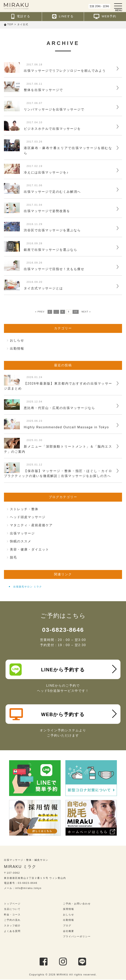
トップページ (12, 904)
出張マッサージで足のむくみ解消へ (52, 192)
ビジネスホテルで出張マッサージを (52, 129)
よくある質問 (12, 932)
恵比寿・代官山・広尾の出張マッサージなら (59, 408)
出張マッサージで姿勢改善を (47, 211)
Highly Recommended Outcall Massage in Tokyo (66, 427)
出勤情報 (17, 348)
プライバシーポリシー (77, 937)
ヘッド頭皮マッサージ (28, 517)
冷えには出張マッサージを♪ (46, 172)
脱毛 (13, 557)
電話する (21, 16)
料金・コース (12, 915)
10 (76, 312)
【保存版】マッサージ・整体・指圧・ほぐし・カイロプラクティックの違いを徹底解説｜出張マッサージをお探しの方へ (58, 474)
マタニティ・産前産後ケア (31, 525)
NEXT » (86, 312)
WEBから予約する (47, 715)
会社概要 (69, 932)
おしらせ (17, 340)
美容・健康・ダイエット (30, 549)
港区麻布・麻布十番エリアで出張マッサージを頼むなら (68, 151)
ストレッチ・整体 (24, 509)
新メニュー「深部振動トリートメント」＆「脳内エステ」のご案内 (58, 449)
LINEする (63, 16)
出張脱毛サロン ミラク (28, 587)
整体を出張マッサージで (43, 90)
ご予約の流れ (12, 921)
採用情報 (69, 910)
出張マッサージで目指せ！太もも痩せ (54, 269)
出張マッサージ (22, 533)
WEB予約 (105, 16)
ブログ (67, 926)
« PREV (40, 312)
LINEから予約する (47, 670)
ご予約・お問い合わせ (77, 904)
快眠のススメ (21, 541)
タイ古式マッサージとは (43, 288)
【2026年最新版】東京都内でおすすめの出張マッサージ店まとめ (58, 386)
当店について (12, 910)
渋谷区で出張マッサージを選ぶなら (52, 230)
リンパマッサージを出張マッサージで (54, 109)
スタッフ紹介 (12, 926)
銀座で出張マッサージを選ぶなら (51, 250)
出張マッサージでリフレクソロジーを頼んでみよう (65, 71)
